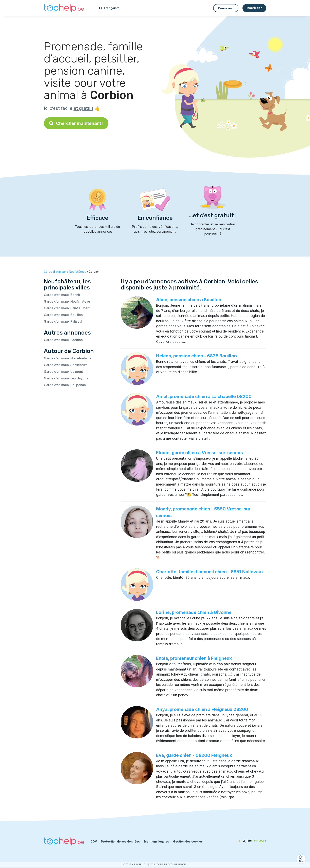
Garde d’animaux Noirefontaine (68, 358)
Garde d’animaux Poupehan (65, 385)
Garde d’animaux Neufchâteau (67, 301)
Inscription (254, 8)
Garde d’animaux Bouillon (63, 315)
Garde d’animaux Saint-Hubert (67, 308)
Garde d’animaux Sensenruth (66, 365)
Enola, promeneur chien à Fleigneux (194, 658)
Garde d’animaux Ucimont (63, 372)
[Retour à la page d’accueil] (64, 8)
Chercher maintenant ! (76, 123)
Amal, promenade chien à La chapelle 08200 (204, 396)
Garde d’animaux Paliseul (63, 321)
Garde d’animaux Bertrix (62, 295)
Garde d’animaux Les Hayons (66, 378)
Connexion (226, 8)
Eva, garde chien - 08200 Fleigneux (194, 755)
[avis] (243, 841)
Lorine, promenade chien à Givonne (194, 612)
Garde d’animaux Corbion (63, 340)
